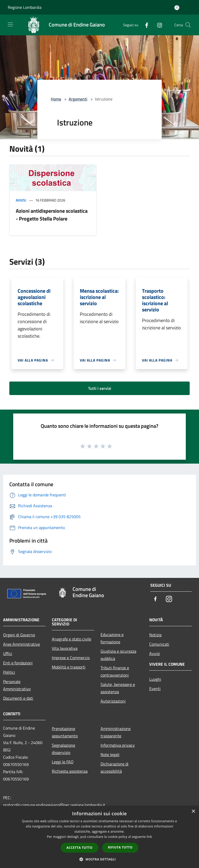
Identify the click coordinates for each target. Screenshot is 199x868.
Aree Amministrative (22, 644)
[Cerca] (188, 25)
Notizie (155, 635)
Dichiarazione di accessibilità (115, 767)
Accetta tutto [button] (80, 848)
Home (56, 99)
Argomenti (78, 99)
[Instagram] (158, 25)
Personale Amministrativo (17, 685)
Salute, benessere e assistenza (118, 688)
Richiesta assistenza (70, 771)
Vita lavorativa (65, 648)
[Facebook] (145, 25)
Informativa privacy (118, 745)
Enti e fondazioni (18, 663)
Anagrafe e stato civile (72, 639)
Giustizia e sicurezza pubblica (118, 655)
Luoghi (155, 679)
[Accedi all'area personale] (177, 8)
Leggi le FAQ (63, 762)
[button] (99, 859)
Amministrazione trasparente (116, 732)
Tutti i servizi (100, 388)
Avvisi (21, 200)
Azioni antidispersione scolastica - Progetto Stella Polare (52, 215)
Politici (9, 672)
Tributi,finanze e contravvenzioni (115, 671)
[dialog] (99, 837)
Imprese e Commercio (71, 658)
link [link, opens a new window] (149, 837)
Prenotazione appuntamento (65, 732)
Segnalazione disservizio (63, 749)
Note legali (110, 755)
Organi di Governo (19, 635)
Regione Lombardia (25, 7)
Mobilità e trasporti (69, 667)
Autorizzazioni (113, 701)
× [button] (193, 812)
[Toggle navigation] (10, 24)
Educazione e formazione (112, 638)
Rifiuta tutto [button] (120, 847)
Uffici (8, 653)
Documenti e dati (18, 698)
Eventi (155, 689)
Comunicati (159, 644)
